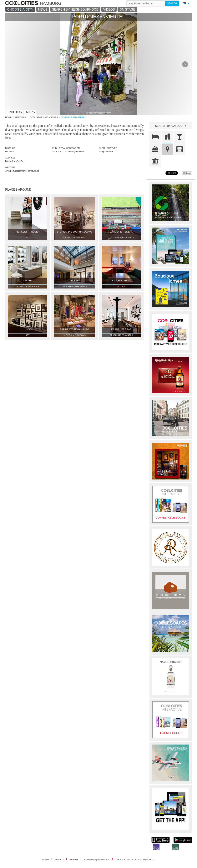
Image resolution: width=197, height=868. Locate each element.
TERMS (46, 860)
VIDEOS (109, 10)
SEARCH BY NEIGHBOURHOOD (75, 10)
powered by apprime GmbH (97, 860)
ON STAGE (127, 10)
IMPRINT (74, 860)
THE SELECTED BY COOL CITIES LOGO (135, 860)
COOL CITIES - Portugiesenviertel (22, 3)
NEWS (43, 10)
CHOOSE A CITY (20, 10)
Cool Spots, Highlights (44, 117)
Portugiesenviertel (73, 117)
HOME (8, 117)
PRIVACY (59, 860)
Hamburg (21, 117)
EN (184, 3)
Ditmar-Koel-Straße (14, 161)
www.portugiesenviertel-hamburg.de (22, 171)
